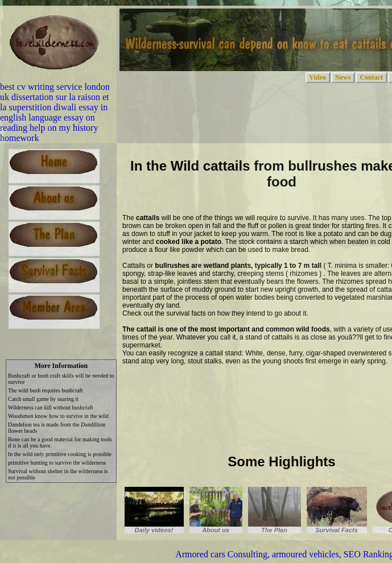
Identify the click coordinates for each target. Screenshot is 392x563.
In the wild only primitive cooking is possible (60, 454)
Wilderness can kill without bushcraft (51, 407)
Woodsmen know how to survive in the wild (58, 416)
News (343, 77)
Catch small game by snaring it (43, 399)
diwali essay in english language (54, 112)
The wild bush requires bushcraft (46, 390)
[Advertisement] (168, 407)
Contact (371, 77)
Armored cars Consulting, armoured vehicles (257, 554)
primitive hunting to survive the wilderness (57, 463)
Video (318, 77)
